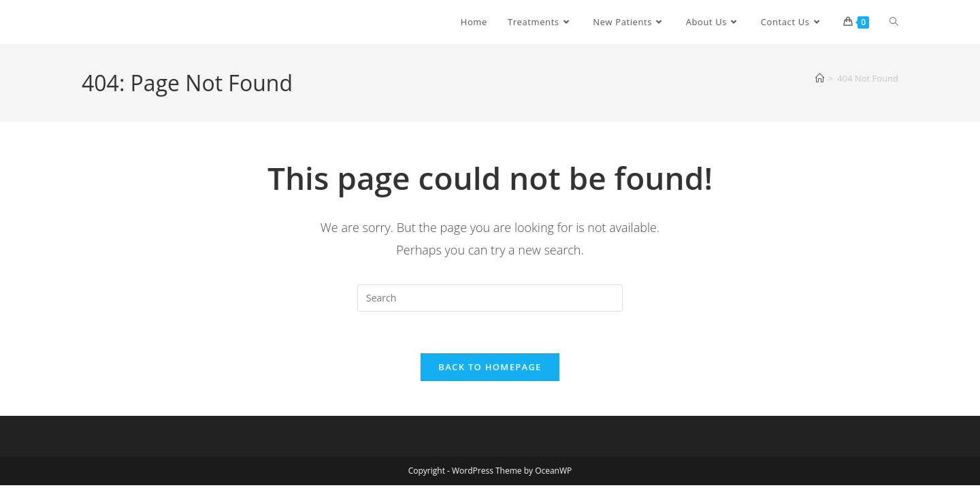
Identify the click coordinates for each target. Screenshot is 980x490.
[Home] (820, 78)
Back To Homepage (490, 367)
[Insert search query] (490, 298)
